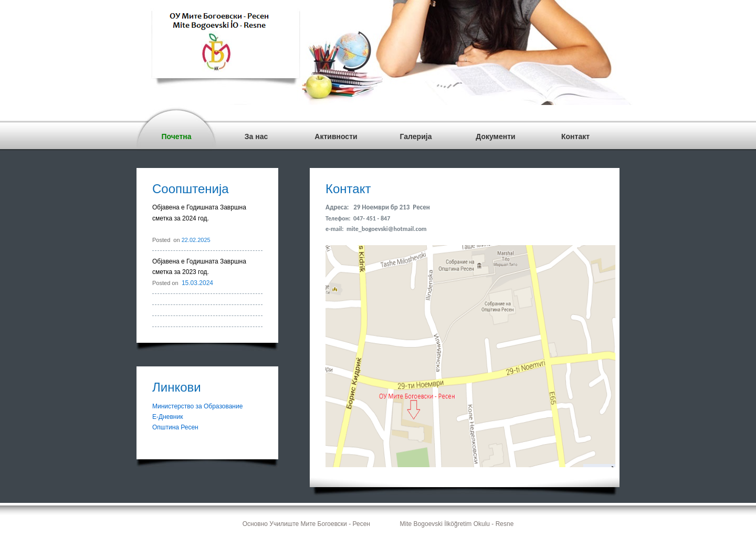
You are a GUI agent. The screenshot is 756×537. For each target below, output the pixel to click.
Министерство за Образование (197, 406)
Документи (495, 136)
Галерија (416, 136)
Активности (336, 136)
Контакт (575, 136)
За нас (256, 136)
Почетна (176, 136)
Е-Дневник (167, 417)
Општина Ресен (175, 427)
